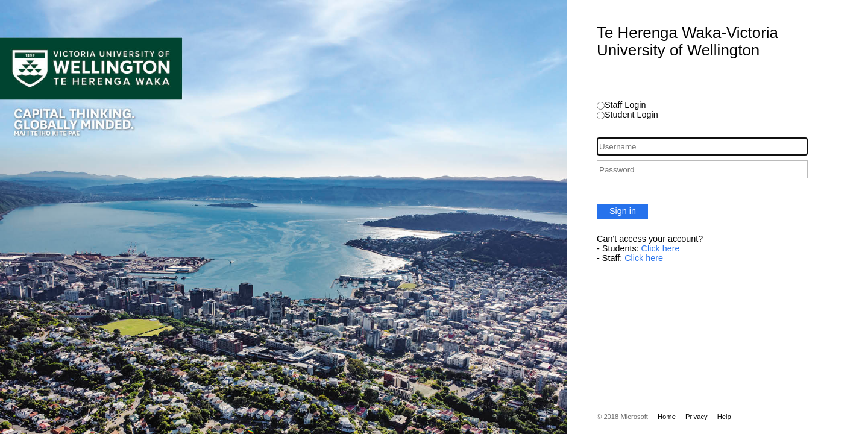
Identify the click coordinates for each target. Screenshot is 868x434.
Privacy (697, 417)
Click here (661, 248)
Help (724, 417)
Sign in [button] (623, 211)
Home (667, 417)
